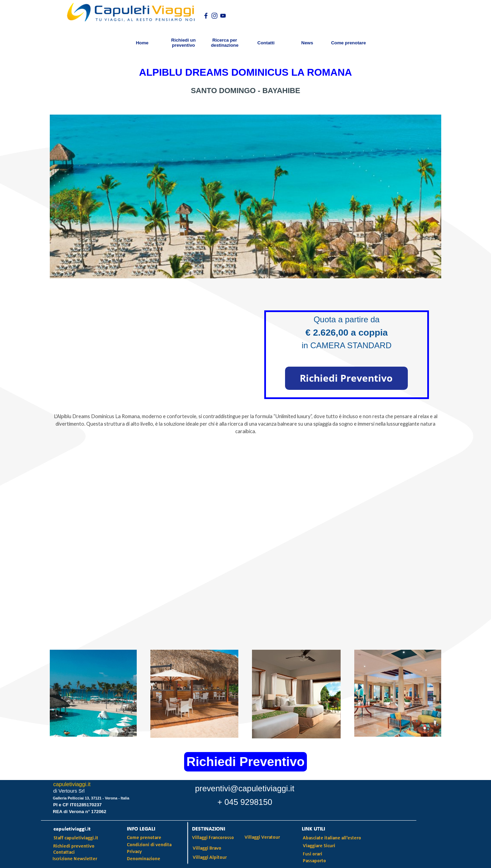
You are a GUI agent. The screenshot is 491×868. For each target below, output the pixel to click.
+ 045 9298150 (245, 802)
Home (142, 43)
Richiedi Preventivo (245, 762)
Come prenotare (348, 43)
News (307, 43)
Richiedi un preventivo (183, 43)
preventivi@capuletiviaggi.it (245, 788)
